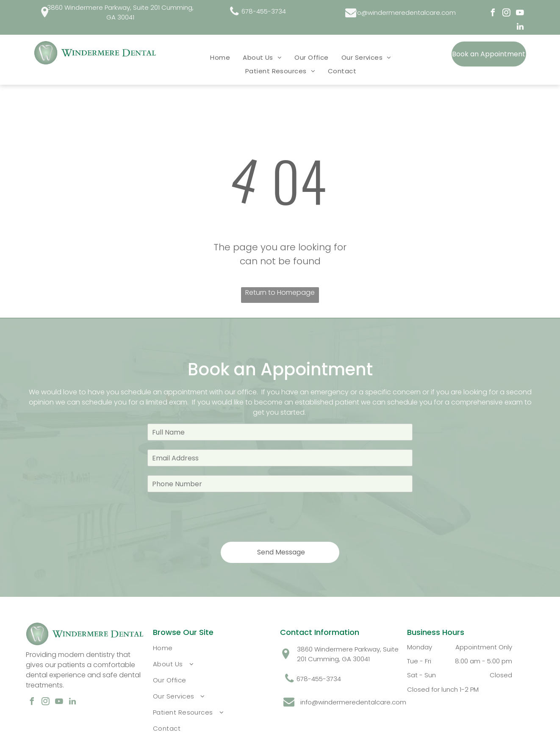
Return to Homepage (280, 292)
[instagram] (507, 14)
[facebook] (493, 14)
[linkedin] (520, 28)
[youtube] (520, 14)
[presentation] (212, 516)
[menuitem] (220, 57)
